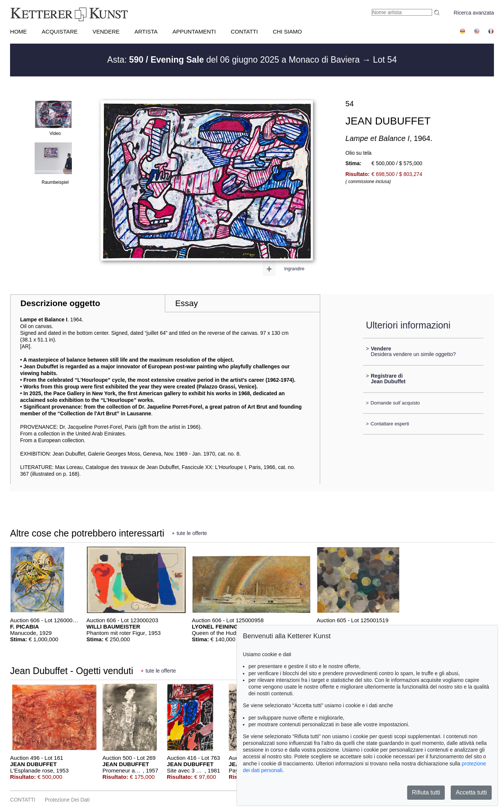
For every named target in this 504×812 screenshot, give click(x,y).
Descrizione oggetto (60, 303)
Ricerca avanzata (474, 13)
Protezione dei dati (67, 800)
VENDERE (106, 32)
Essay (186, 303)
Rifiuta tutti (426, 792)
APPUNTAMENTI (194, 32)
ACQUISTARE (60, 32)
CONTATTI (244, 32)
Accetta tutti (471, 792)
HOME (18, 32)
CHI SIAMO (287, 32)
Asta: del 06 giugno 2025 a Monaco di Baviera (235, 60)
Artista (146, 32)
